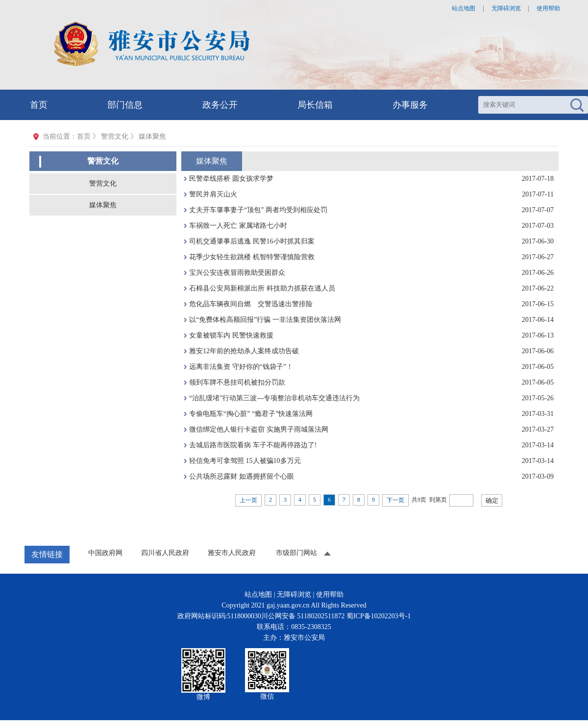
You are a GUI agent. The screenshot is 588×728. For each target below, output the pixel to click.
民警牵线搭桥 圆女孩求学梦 (231, 179)
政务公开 (220, 105)
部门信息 (125, 105)
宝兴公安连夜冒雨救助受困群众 (237, 273)
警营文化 (103, 183)
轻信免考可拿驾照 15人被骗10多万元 (245, 461)
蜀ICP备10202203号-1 (379, 616)
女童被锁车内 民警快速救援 (231, 335)
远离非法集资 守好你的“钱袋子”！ (241, 367)
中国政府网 (105, 553)
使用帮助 (548, 8)
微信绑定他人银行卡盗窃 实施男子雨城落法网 (259, 429)
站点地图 (464, 8)
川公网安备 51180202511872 (303, 616)
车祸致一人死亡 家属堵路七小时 (238, 226)
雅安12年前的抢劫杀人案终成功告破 (244, 351)
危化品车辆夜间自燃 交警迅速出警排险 (251, 304)
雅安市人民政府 (232, 553)
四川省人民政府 (165, 553)
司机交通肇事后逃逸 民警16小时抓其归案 (252, 241)
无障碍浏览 (506, 8)
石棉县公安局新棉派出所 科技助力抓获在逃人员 (262, 288)
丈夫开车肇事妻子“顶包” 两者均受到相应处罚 (258, 210)
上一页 (248, 500)
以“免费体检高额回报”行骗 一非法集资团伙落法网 (265, 320)
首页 (39, 105)
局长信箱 (315, 105)
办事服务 (410, 105)
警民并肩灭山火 (213, 194)
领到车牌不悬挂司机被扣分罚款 (237, 382)
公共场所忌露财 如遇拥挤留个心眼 (242, 476)
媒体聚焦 (103, 205)
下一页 (395, 500)
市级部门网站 (296, 553)
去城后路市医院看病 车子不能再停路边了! (253, 445)
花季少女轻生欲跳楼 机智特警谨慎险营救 (252, 257)
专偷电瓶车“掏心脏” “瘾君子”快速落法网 (251, 414)
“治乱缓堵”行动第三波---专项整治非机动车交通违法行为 (274, 398)
